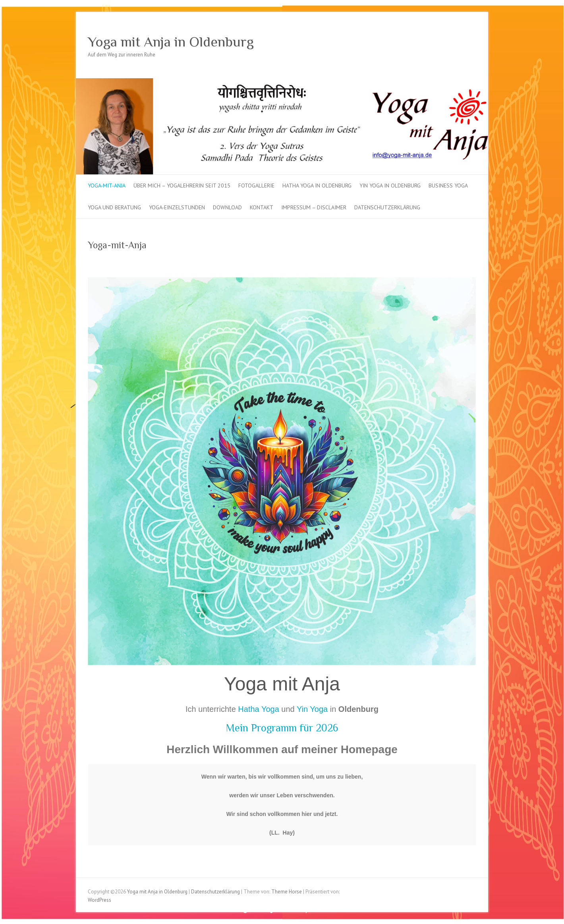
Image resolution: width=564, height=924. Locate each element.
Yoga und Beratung (114, 207)
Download (227, 207)
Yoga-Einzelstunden (177, 207)
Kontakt (262, 207)
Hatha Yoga (258, 709)
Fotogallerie (256, 186)
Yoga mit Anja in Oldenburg (171, 42)
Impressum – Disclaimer (314, 207)
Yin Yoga (312, 709)
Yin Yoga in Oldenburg (390, 186)
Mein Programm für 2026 (282, 728)
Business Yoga (448, 186)
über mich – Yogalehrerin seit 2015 (182, 186)
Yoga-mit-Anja (107, 186)
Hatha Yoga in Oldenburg (317, 186)
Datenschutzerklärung (387, 207)
